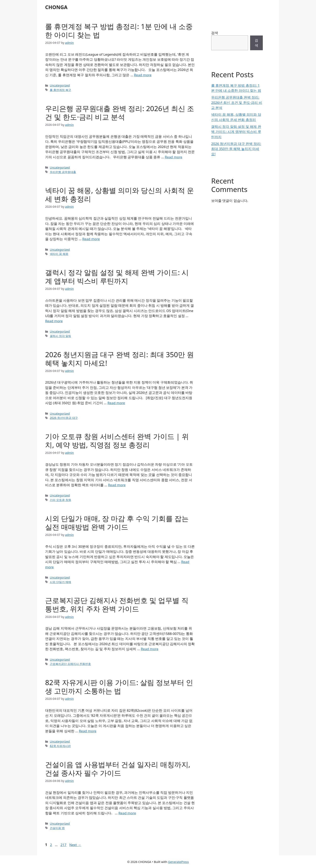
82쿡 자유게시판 (60, 746)
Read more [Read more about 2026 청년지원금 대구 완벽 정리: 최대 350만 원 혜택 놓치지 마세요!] (116, 403)
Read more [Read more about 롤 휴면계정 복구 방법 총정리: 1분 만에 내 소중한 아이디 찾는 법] (143, 75)
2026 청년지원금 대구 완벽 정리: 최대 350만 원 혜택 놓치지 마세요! (120, 359)
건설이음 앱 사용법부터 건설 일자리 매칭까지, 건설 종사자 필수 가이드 (118, 769)
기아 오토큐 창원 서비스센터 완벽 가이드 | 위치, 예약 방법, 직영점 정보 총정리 (117, 441)
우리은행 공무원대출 (63, 172)
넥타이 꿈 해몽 (59, 254)
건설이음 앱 (57, 828)
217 (64, 845)
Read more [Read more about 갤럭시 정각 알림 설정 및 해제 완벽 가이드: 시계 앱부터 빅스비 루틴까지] (54, 321)
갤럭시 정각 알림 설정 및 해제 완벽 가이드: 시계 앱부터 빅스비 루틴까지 (117, 277)
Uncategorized (60, 85)
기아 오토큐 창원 (60, 500)
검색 (215, 33)
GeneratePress (178, 862)
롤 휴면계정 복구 (60, 90)
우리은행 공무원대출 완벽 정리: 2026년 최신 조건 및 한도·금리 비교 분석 (120, 113)
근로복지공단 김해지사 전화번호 (70, 664)
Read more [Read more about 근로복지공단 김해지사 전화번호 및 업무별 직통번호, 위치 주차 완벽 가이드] (150, 649)
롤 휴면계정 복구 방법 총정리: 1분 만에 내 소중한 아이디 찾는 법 (119, 31)
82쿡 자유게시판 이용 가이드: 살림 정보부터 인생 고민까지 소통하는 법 (119, 687)
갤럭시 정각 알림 (60, 336)
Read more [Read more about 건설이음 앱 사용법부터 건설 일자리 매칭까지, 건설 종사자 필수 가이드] (127, 813)
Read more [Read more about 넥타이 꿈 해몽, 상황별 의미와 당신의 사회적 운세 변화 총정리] (91, 239)
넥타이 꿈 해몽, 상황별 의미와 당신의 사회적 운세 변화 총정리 (120, 195)
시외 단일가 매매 (60, 582)
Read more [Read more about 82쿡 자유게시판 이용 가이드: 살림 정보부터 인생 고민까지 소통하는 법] (88, 731)
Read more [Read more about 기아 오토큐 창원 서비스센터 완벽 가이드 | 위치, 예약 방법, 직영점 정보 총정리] (117, 485)
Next (75, 845)
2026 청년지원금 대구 (64, 418)
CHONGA (56, 7)
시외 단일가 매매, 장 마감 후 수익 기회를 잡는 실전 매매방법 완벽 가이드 (117, 523)
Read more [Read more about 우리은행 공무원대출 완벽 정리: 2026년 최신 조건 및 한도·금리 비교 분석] (174, 157)
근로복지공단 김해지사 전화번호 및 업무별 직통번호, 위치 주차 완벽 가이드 (117, 605)
